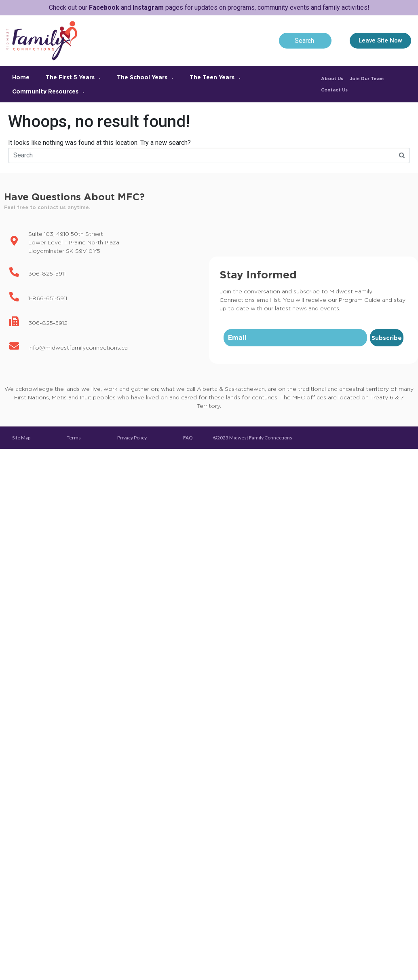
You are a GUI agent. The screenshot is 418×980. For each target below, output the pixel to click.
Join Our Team (367, 78)
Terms (74, 438)
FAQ (188, 438)
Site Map (21, 438)
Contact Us (334, 90)
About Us (332, 78)
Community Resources (48, 91)
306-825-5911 (47, 273)
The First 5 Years (73, 77)
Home (21, 77)
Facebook (104, 7)
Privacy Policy (132, 438)
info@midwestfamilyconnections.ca (78, 347)
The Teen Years (215, 77)
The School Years (145, 77)
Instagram (148, 7)
